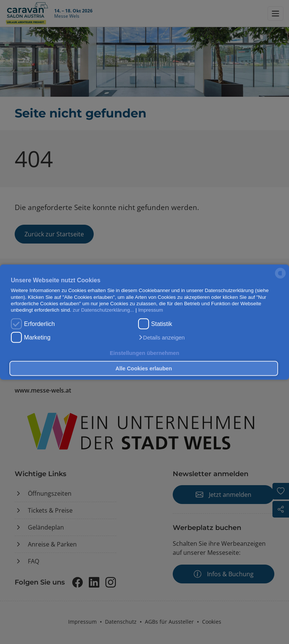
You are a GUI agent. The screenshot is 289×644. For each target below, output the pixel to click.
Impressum (151, 310)
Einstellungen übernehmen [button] (145, 353)
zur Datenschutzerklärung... (103, 310)
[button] (161, 338)
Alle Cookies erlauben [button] (144, 368)
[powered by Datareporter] (280, 278)
